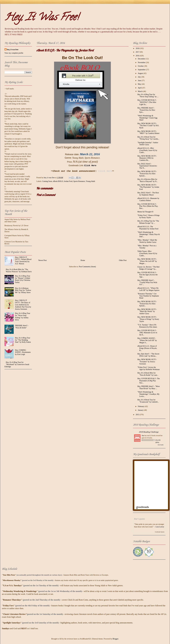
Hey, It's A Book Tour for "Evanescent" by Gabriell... (148, 401)
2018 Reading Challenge (149, 432)
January (141, 410)
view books (161, 445)
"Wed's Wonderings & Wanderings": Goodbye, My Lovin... (148, 394)
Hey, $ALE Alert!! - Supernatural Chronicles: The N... (147, 166)
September (142, 70)
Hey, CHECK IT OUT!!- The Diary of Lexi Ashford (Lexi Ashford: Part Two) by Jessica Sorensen (23, 305)
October (141, 66)
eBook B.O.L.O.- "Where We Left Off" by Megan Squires (148, 289)
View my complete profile (14, 53)
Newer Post (42, 260)
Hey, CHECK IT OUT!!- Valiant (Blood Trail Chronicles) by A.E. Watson (23, 260)
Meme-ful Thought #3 (145, 212)
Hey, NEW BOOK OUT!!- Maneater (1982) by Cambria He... (147, 158)
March (140, 91)
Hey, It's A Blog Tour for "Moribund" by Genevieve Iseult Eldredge (17, 364)
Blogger (115, 639)
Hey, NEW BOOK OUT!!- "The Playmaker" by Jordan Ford (148, 187)
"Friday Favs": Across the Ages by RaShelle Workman (148, 368)
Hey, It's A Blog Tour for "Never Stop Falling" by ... (148, 96)
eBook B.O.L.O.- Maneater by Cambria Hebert (148, 199)
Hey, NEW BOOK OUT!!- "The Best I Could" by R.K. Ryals (148, 126)
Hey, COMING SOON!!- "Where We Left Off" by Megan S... (147, 340)
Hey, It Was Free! (41, 18)
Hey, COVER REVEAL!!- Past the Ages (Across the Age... (148, 275)
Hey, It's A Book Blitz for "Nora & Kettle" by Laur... (148, 374)
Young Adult (90, 181)
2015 (138, 415)
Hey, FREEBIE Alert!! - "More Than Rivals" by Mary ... (149, 387)
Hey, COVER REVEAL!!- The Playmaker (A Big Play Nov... (149, 381)
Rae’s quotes (140, 519)
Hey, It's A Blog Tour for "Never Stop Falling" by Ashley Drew (23, 317)
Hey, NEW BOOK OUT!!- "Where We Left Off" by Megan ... (147, 261)
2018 (138, 48)
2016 (138, 56)
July (140, 77)
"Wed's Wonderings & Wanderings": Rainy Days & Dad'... (149, 234)
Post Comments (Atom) (87, 267)
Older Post (123, 260)
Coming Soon (47, 181)
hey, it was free (13, 50)
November (142, 62)
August (141, 73)
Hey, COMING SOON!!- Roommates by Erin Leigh (23, 352)
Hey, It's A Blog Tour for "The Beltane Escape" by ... (148, 222)
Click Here (90, 166)
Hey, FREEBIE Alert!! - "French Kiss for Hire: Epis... (146, 110)
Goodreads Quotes (160, 532)
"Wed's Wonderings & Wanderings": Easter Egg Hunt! (147, 118)
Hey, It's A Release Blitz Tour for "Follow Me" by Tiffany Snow (23, 290)
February (141, 406)
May (140, 84)
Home (83, 260)
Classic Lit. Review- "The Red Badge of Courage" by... (148, 268)
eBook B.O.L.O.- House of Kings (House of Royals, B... (147, 348)
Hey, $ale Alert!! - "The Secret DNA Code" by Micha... (148, 355)
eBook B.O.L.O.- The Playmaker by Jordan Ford (148, 228)
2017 (138, 52)
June (140, 81)
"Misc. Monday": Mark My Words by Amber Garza (147, 241)
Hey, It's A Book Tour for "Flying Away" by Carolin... (148, 138)
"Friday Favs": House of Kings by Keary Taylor (148, 216)
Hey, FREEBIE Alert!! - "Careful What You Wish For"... (147, 282)
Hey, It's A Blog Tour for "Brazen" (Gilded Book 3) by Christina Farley (23, 279)
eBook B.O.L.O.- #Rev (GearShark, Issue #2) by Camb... (147, 150)
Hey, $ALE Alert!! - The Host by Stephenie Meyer (148, 194)
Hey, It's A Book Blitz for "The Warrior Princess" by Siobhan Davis (19, 271)
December (142, 59)
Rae (143, 436)
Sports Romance (79, 181)
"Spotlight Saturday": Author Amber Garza (148, 144)
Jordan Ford (68, 181)
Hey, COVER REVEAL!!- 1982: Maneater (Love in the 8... (147, 333)
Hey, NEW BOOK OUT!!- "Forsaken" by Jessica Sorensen (147, 362)
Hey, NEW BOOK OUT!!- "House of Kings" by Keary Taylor (148, 319)
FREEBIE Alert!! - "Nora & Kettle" (22, 327)
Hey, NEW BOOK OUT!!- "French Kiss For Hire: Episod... (147, 174)
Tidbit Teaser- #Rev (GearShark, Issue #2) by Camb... (147, 253)
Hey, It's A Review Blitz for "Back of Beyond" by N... (148, 180)
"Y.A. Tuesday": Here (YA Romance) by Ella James (147, 326)
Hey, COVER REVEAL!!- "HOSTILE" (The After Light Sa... (147, 102)
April (140, 88)
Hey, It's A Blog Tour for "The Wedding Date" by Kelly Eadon (23, 340)
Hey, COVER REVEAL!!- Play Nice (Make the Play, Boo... (148, 206)
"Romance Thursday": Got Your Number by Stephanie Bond (148, 296)
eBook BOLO (58, 181)
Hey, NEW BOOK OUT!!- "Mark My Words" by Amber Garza (147, 312)
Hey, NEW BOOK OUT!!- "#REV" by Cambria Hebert (148, 132)
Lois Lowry (160, 527)
